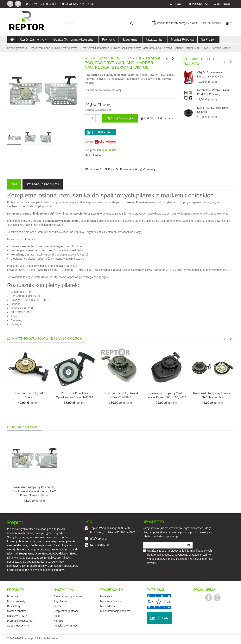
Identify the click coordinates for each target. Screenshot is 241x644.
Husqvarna (129, 40)
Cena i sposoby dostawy (68, 596)
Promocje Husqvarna (20, 621)
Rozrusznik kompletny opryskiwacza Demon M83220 (75, 395)
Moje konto (107, 596)
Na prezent (209, 40)
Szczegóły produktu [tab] (43, 184)
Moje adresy (108, 606)
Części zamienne (32, 40)
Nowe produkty (16, 601)
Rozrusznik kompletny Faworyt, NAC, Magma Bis (212, 395)
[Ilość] (92, 118)
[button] (224, 62)
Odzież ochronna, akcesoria (73, 40)
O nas (57, 606)
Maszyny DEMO (17, 616)
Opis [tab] (14, 184)
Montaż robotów (183, 40)
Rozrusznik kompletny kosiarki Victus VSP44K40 (120, 395)
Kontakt (58, 621)
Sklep (57, 616)
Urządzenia (154, 40)
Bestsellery (14, 606)
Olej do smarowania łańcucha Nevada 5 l (210, 74)
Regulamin (60, 601)
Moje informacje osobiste (115, 611)
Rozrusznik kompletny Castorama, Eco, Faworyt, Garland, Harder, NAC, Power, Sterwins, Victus (34, 491)
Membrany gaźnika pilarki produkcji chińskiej (213, 92)
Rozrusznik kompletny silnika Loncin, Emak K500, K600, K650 (166, 395)
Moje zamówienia (111, 601)
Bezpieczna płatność (66, 611)
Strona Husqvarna (18, 626)
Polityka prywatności (66, 626)
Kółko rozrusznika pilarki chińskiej (212, 110)
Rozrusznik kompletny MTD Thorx (29, 395)
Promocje (109, 40)
